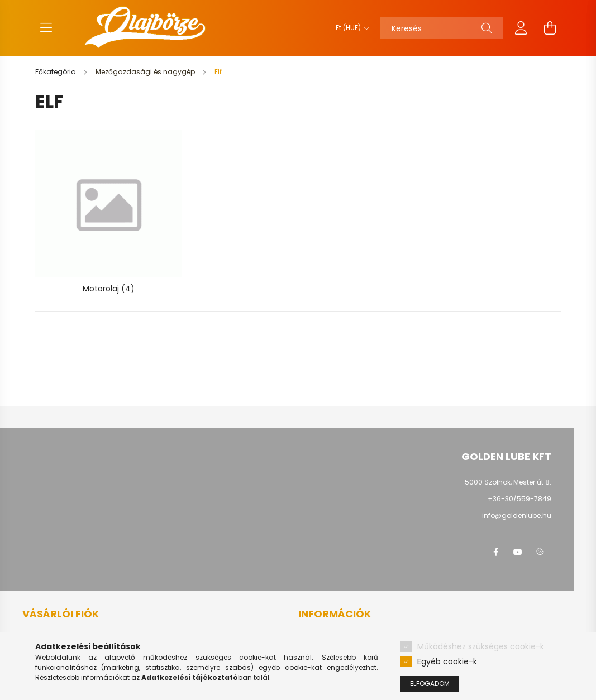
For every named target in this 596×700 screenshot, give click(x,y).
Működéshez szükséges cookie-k (481, 646)
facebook (495, 552)
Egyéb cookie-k (447, 661)
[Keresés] (442, 28)
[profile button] (521, 28)
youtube (518, 552)
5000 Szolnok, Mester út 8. (508, 482)
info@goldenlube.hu (517, 516)
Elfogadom (430, 684)
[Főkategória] (56, 72)
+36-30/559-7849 (519, 499)
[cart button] (550, 28)
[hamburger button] (46, 28)
